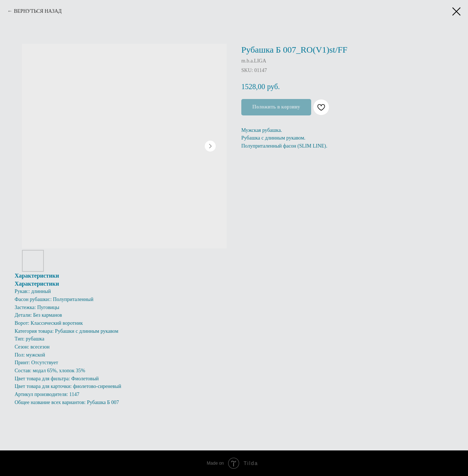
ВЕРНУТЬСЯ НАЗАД (38, 11)
